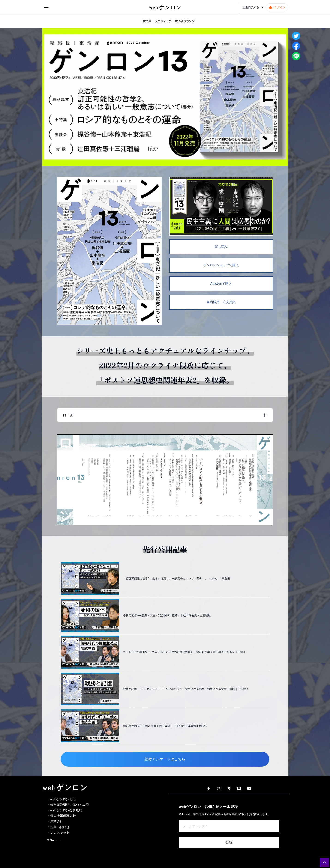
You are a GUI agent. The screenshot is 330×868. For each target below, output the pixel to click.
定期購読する (253, 7)
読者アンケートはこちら (165, 759)
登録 (229, 842)
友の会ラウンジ (185, 21)
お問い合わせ (60, 827)
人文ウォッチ (163, 21)
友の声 (147, 21)
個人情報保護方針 (63, 816)
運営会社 (57, 821)
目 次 (68, 415)
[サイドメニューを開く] (46, 7)
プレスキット (60, 832)
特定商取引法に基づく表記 (69, 805)
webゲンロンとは (63, 799)
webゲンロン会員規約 (66, 810)
